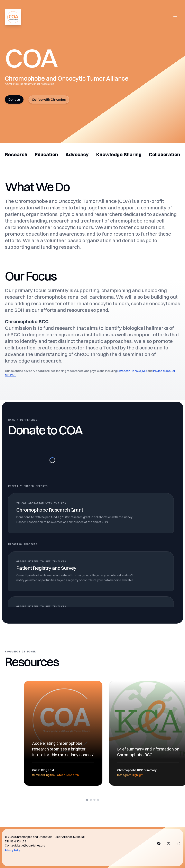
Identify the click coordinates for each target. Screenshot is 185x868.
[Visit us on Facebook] (159, 843)
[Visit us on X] (169, 843)
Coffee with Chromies (49, 99)
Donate (14, 99)
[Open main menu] (175, 17)
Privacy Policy (13, 850)
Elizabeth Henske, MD (132, 371)
